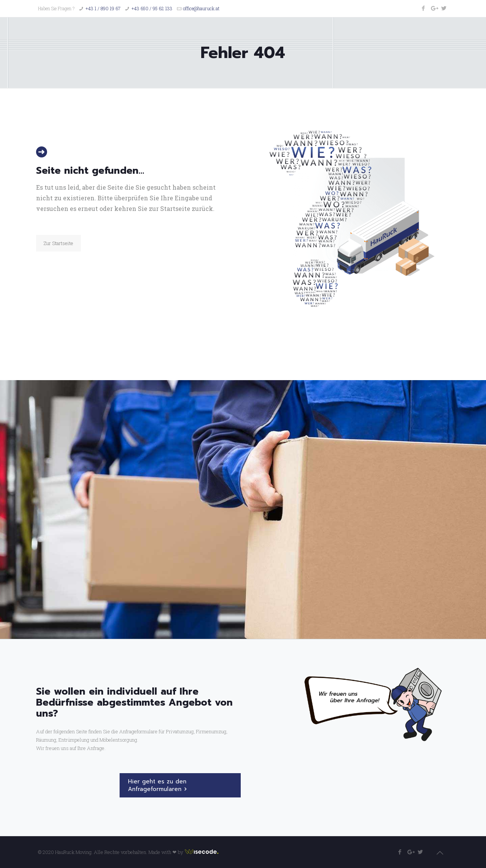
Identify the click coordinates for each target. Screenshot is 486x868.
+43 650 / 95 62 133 (152, 8)
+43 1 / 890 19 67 (103, 8)
